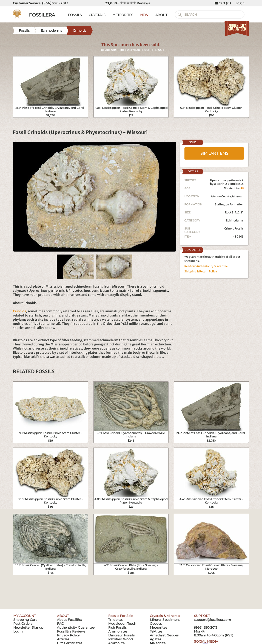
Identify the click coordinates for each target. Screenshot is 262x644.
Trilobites (116, 620)
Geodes (156, 624)
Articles (63, 639)
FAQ (61, 624)
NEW (144, 15)
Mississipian (234, 188)
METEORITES (123, 15)
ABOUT (161, 15)
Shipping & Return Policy (201, 271)
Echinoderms (235, 220)
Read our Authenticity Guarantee (206, 266)
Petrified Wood (120, 639)
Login (240, 3)
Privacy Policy (68, 635)
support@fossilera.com (212, 620)
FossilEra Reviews (71, 631)
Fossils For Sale (121, 616)
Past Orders (23, 624)
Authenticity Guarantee (76, 627)
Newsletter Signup (28, 627)
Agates (155, 639)
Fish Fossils (117, 627)
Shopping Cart (25, 620)
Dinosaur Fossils (121, 635)
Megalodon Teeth (122, 624)
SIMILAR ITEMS (214, 153)
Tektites (156, 631)
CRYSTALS (97, 15)
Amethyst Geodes (164, 635)
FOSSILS (75, 15)
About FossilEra (70, 620)
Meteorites (158, 627)
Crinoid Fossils (234, 228)
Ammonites (118, 631)
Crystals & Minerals (165, 616)
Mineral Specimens (165, 620)
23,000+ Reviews (127, 3)
